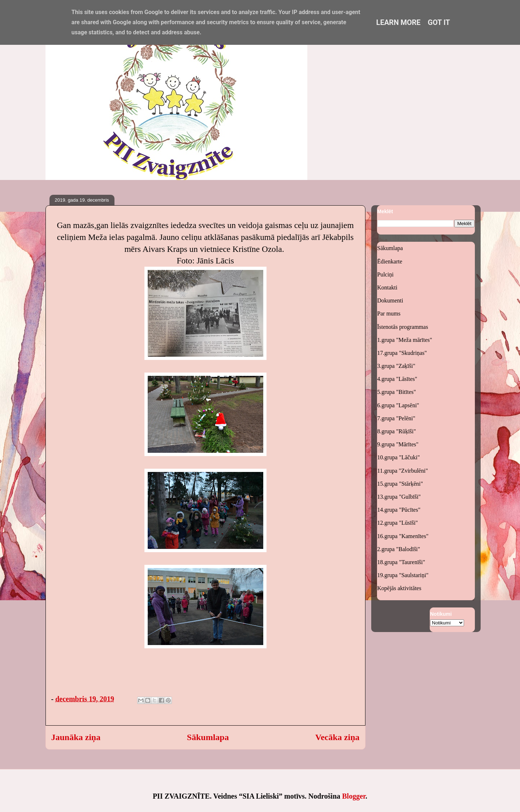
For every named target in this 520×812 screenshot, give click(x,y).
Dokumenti (390, 300)
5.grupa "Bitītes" (397, 392)
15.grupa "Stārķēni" (400, 484)
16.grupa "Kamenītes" (403, 536)
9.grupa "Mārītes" (398, 444)
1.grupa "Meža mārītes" (405, 340)
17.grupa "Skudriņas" (402, 353)
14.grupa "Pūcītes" (399, 510)
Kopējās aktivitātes (399, 588)
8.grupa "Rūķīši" (397, 431)
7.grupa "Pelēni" (396, 418)
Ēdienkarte (390, 261)
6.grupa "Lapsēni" (398, 405)
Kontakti (387, 287)
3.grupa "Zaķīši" (396, 366)
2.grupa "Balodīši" (399, 549)
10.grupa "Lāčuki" (399, 457)
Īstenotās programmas (403, 327)
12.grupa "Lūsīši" (398, 523)
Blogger (354, 796)
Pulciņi (385, 274)
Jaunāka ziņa (76, 737)
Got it (439, 22)
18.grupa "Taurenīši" (401, 562)
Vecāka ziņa (337, 737)
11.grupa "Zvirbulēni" (403, 471)
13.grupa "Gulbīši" (399, 497)
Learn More (398, 22)
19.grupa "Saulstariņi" (403, 575)
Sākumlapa (208, 737)
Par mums (389, 313)
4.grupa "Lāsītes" (397, 379)
